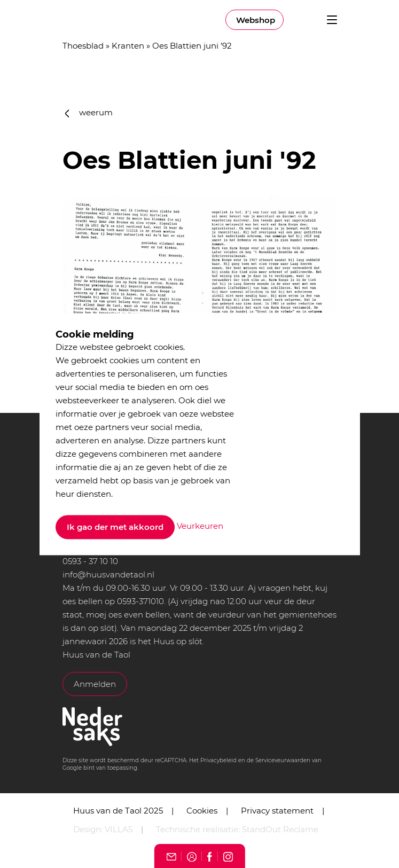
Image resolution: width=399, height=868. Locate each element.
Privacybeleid (218, 760)
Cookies (202, 811)
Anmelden (95, 684)
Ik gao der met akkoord (115, 527)
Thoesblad (83, 46)
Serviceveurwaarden (283, 760)
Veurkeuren (200, 526)
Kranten (128, 46)
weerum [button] (89, 112)
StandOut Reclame (280, 829)
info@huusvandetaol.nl (108, 574)
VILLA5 (119, 829)
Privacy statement (277, 811)
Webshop (256, 20)
